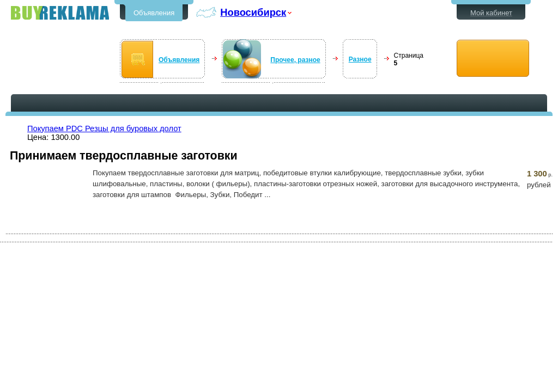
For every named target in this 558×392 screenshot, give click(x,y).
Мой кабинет (491, 13)
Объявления (154, 13)
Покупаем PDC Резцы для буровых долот (104, 128)
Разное (360, 59)
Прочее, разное (295, 60)
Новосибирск (253, 12)
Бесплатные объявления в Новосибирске (60, 13)
